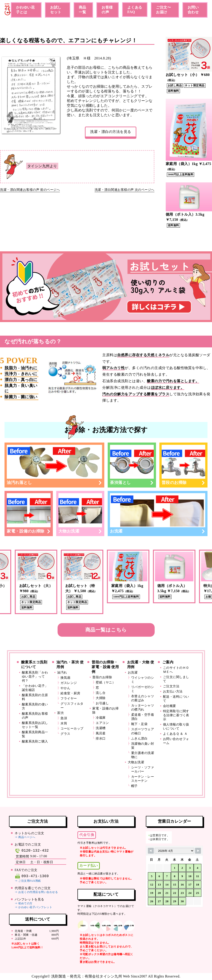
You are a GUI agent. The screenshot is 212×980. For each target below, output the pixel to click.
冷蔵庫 (101, 718)
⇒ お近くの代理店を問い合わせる (36, 892)
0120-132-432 (32, 851)
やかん (65, 688)
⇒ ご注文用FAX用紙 (28, 881)
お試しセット (56, 10)
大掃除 (101, 698)
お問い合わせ (193, 10)
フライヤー (69, 698)
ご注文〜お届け (163, 10)
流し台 (101, 693)
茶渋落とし (132, 465)
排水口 (101, 739)
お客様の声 (107, 10)
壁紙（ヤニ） (106, 682)
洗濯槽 (101, 728)
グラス (65, 734)
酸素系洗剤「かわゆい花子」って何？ (35, 677)
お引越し (102, 703)
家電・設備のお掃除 (29, 513)
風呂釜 (101, 733)
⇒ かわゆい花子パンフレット (33, 907)
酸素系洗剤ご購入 (35, 741)
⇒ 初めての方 (24, 903)
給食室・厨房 (70, 693)
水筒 (64, 723)
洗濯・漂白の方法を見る (111, 132)
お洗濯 (158, 513)
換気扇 (65, 678)
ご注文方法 (171, 686)
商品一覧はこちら (106, 630)
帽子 (134, 786)
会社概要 (170, 706)
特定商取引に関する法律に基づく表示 (176, 715)
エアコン (102, 723)
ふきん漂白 (139, 739)
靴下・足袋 (139, 724)
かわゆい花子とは (25, 10)
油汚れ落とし (54, 465)
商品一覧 (83, 10)
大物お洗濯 (80, 513)
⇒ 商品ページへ (25, 837)
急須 (64, 718)
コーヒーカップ (72, 729)
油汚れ (62, 673)
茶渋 (60, 713)
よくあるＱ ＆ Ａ (175, 734)
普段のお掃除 (184, 465)
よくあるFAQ (135, 10)
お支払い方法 (173, 691)
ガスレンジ (69, 683)
